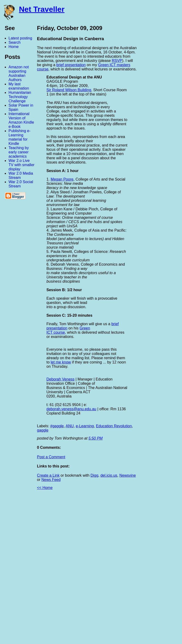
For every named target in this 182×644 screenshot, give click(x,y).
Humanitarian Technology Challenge (20, 97)
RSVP (117, 61)
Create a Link (48, 475)
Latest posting (20, 38)
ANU (70, 426)
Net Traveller (42, 9)
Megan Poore (62, 179)
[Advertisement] (130, 569)
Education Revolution (114, 426)
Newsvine (128, 475)
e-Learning (85, 426)
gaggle (43, 430)
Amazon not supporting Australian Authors (19, 73)
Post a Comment (51, 457)
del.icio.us (109, 475)
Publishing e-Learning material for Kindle (20, 137)
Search (15, 42)
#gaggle (57, 426)
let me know (61, 362)
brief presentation (71, 65)
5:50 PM (96, 438)
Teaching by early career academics (19, 152)
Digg (94, 475)
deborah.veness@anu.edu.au (71, 409)
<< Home (45, 488)
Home (14, 47)
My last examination (19, 86)
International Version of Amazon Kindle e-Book (21, 120)
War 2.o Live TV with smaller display (21, 165)
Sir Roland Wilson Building (69, 90)
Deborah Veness (60, 379)
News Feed (51, 480)
